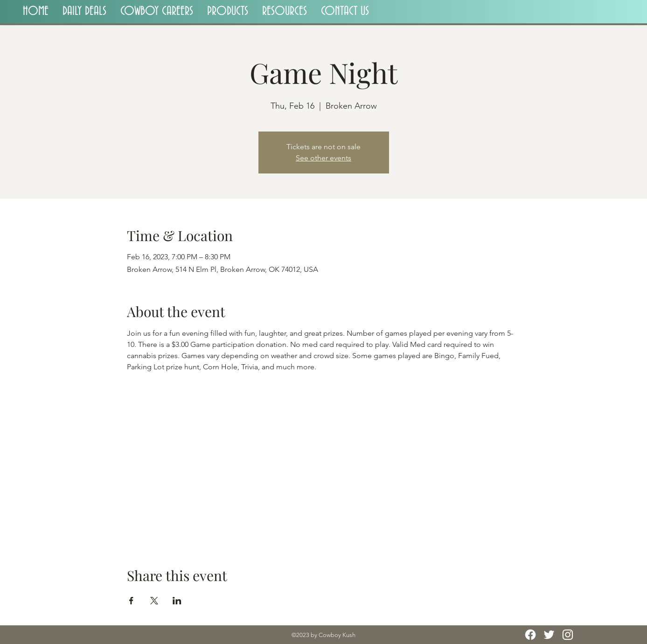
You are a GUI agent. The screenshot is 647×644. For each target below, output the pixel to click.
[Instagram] (568, 635)
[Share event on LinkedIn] (177, 601)
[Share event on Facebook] (131, 601)
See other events (323, 158)
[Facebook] (530, 635)
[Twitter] (549, 635)
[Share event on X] (154, 601)
